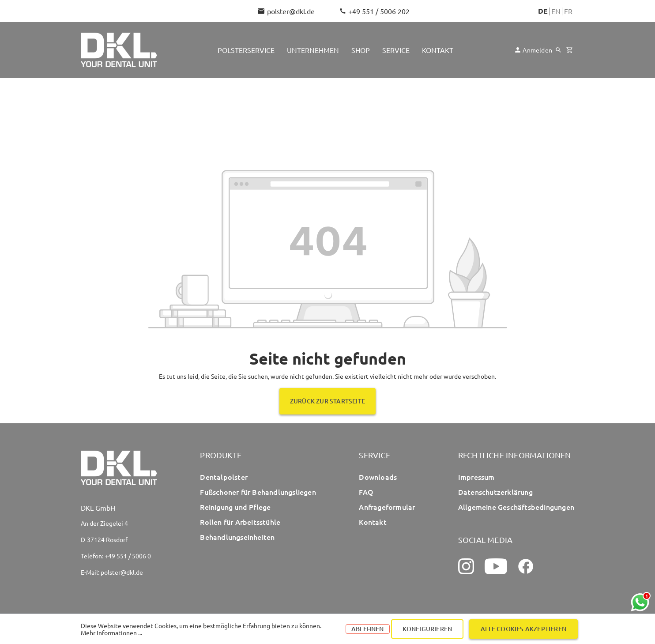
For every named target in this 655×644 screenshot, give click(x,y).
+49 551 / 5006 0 (128, 556)
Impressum (476, 477)
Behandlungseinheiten (237, 537)
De (543, 11)
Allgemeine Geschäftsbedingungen (516, 507)
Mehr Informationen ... (111, 633)
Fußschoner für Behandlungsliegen (258, 492)
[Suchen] (558, 50)
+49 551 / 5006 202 (375, 11)
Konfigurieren (427, 629)
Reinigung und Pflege (235, 507)
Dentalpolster (224, 477)
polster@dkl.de (286, 11)
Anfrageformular (387, 507)
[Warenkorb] (569, 50)
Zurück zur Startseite (327, 401)
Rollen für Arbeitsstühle (240, 522)
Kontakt (373, 522)
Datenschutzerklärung (495, 492)
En (556, 11)
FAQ (366, 492)
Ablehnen (368, 629)
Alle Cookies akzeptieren (523, 629)
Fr (568, 11)
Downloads (378, 477)
